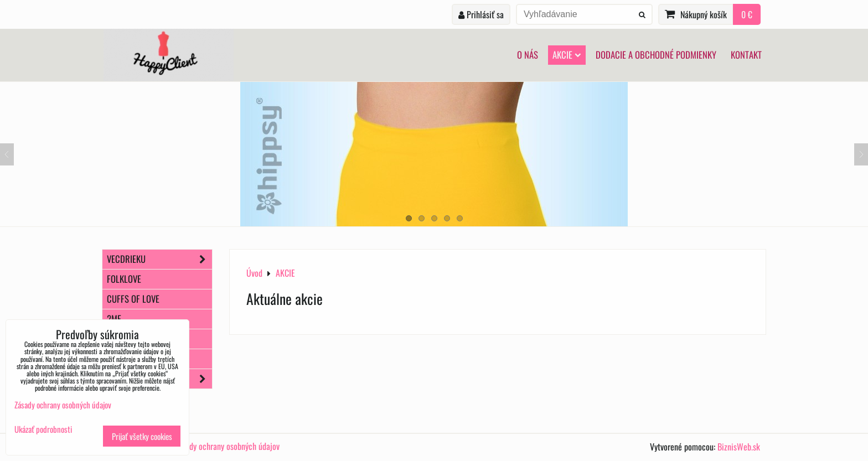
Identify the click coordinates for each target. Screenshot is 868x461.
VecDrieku (159, 259)
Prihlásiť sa (481, 14)
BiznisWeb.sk (739, 447)
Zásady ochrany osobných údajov (227, 446)
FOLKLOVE (124, 279)
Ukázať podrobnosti (43, 429)
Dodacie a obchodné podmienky (656, 55)
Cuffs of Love (133, 299)
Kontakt (746, 55)
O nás (528, 55)
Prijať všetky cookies (142, 436)
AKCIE (567, 55)
